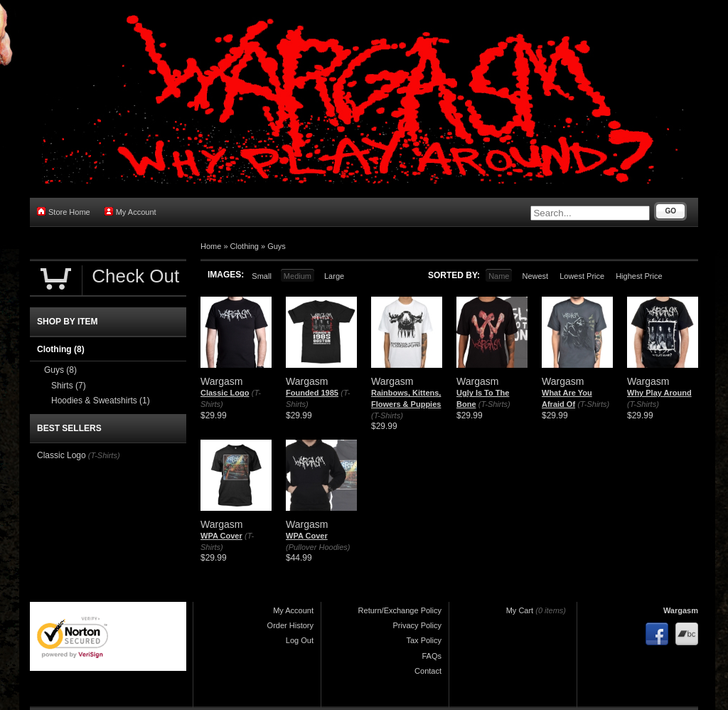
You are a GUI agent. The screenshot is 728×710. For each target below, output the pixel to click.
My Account (130, 212)
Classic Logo (225, 393)
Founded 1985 (312, 393)
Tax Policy (424, 640)
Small (262, 276)
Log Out (300, 640)
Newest (535, 276)
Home (211, 246)
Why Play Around (659, 393)
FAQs (432, 656)
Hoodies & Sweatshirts (101, 401)
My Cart (520, 610)
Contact (428, 671)
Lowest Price (582, 276)
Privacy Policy (417, 625)
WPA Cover (221, 536)
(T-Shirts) (387, 415)
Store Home (64, 212)
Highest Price (639, 276)
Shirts (69, 386)
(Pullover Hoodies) (318, 547)
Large (334, 276)
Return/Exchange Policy (400, 610)
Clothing (245, 246)
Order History (290, 625)
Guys (277, 246)
